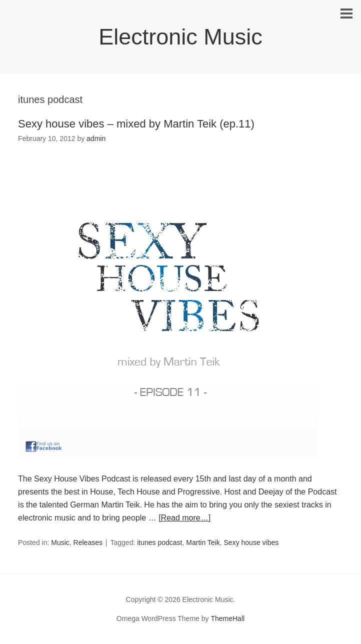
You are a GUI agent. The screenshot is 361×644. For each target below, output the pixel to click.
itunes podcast (159, 542)
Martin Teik (203, 542)
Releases (88, 542)
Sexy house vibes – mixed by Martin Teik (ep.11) (136, 124)
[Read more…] (184, 518)
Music (60, 542)
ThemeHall (227, 618)
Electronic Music (180, 37)
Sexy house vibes (251, 542)
